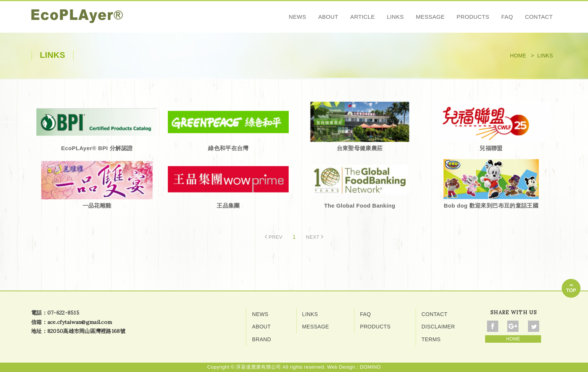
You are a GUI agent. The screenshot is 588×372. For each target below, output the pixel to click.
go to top (571, 288)
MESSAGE (430, 17)
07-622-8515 (63, 313)
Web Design (341, 367)
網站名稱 (77, 16)
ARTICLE (363, 17)
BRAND (262, 339)
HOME (513, 339)
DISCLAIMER (438, 327)
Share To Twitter (534, 326)
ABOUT (328, 17)
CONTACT (539, 17)
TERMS (431, 339)
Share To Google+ (513, 326)
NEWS (297, 17)
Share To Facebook (493, 326)
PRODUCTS (473, 17)
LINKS (395, 17)
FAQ (507, 17)
